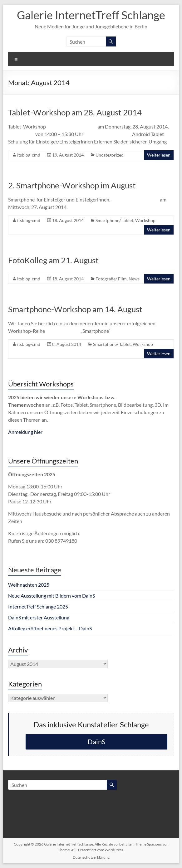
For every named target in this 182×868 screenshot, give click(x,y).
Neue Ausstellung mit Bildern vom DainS (52, 596)
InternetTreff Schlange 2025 (38, 606)
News (134, 279)
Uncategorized (110, 155)
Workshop (145, 220)
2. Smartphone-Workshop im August (72, 185)
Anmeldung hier (25, 432)
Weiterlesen (159, 155)
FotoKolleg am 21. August (53, 260)
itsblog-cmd (29, 155)
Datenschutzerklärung (91, 857)
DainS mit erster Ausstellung (39, 617)
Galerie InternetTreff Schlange (91, 15)
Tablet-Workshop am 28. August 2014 (75, 112)
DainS (96, 742)
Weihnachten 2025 (29, 585)
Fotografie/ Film (111, 279)
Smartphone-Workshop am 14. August (75, 309)
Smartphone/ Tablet (114, 220)
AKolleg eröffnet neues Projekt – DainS (50, 628)
